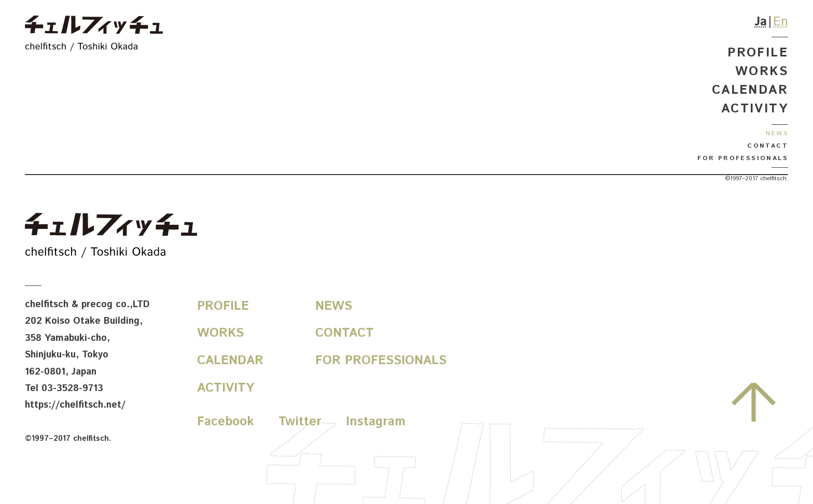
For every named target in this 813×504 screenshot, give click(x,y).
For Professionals (743, 158)
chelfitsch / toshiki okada (94, 35)
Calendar (750, 90)
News (777, 133)
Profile (758, 53)
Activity (755, 109)
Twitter (300, 422)
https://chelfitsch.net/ (75, 405)
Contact (768, 146)
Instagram (376, 422)
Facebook (226, 422)
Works (762, 71)
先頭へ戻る (754, 402)
